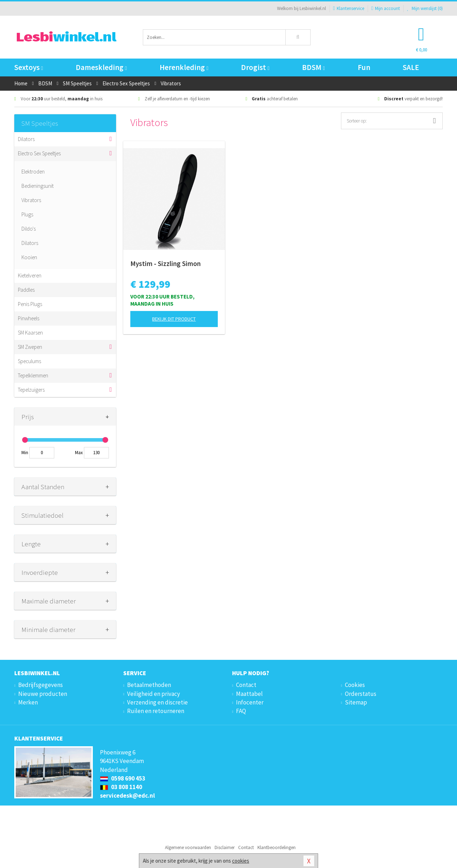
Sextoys (29, 67)
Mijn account (386, 8)
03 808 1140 (121, 787)
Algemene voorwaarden (188, 847)
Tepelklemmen (33, 375)
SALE (411, 67)
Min (25, 453)
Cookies (355, 685)
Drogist (255, 67)
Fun (364, 67)
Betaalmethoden (149, 685)
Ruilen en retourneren (156, 711)
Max (79, 453)
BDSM (313, 67)
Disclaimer (225, 847)
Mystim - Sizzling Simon (165, 264)
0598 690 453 (123, 778)
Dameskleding (101, 67)
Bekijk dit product (174, 319)
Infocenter (250, 702)
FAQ (241, 711)
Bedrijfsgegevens (41, 685)
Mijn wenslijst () (425, 8)
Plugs (27, 214)
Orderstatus (361, 694)
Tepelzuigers (31, 390)
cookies (241, 861)
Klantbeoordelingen (277, 847)
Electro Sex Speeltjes (39, 153)
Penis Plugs (30, 304)
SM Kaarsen (30, 333)
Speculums (29, 361)
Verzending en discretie (157, 702)
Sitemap (356, 702)
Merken (28, 702)
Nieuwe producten (43, 694)
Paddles (26, 290)
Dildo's (29, 229)
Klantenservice (349, 8)
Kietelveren (30, 275)
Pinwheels (29, 318)
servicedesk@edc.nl (127, 796)
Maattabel (249, 694)
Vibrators (31, 200)
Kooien (29, 257)
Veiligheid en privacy (154, 694)
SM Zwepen (30, 347)
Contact (246, 685)
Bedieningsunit (37, 186)
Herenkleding (184, 67)
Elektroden (33, 172)
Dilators (26, 139)
